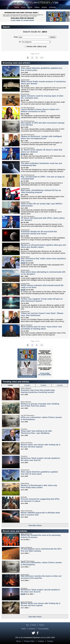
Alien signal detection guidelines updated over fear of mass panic (39, 473)
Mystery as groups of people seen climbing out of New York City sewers (40, 405)
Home (17, 7)
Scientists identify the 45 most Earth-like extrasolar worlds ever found (39, 233)
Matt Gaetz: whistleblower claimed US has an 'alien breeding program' (41, 191)
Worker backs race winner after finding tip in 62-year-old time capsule (41, 446)
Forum (30, 7)
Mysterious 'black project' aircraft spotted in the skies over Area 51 (40, 459)
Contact (50, 641)
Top (27, 625)
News (23, 7)
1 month (60, 385)
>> (42, 58)
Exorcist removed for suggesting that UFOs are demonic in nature (40, 500)
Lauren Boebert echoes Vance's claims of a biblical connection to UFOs (40, 110)
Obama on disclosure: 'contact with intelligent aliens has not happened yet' (41, 137)
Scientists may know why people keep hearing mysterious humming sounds (38, 391)
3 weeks (43, 385)
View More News (35, 525)
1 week (10, 385)
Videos (37, 7)
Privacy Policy (29, 641)
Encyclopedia (44, 629)
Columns (52, 7)
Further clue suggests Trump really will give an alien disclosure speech (42, 300)
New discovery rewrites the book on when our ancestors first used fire (41, 577)
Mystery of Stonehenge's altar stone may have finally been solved (39, 486)
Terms (18, 641)
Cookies (41, 641)
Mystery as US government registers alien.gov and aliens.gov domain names (43, 246)
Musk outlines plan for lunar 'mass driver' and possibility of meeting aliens (41, 328)
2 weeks (27, 385)
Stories (44, 7)
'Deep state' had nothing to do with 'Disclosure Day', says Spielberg (36, 432)
